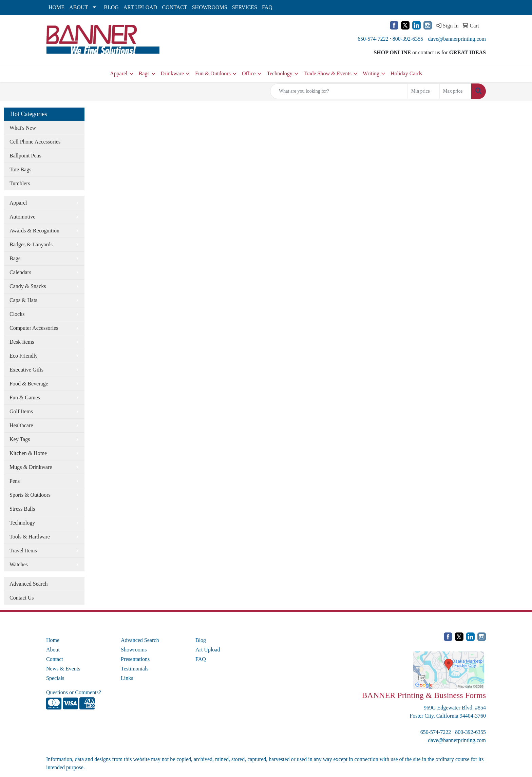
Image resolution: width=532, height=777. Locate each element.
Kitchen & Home (28, 453)
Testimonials (135, 669)
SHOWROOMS (210, 7)
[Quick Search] (339, 91)
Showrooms (134, 650)
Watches (19, 564)
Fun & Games (25, 397)
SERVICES (245, 7)
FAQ (267, 7)
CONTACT (174, 7)
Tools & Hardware (30, 537)
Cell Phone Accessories (35, 142)
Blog (201, 640)
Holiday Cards (406, 73)
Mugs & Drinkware (31, 467)
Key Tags (20, 439)
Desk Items (22, 342)
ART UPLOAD (140, 7)
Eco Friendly (24, 356)
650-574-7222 (373, 39)
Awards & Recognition (34, 231)
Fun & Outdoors (213, 73)
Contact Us (22, 598)
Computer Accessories (34, 328)
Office (249, 73)
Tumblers (20, 183)
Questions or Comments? (74, 692)
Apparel (119, 73)
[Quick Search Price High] (455, 91)
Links (127, 678)
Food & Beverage (29, 384)
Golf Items (21, 411)
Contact (55, 659)
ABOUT (79, 7)
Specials (55, 678)
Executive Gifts (26, 370)
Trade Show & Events (328, 73)
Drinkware (172, 73)
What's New (23, 128)
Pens (15, 481)
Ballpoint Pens (25, 156)
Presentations (135, 659)
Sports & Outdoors (30, 495)
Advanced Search (28, 584)
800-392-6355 (408, 39)
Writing (371, 73)
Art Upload (208, 650)
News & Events (63, 669)
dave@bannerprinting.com (457, 39)
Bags (144, 73)
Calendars (20, 272)
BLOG (111, 7)
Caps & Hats (23, 300)
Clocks (17, 314)
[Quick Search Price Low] (424, 91)
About (53, 650)
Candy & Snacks (28, 286)
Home (53, 640)
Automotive (22, 217)
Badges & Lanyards (31, 244)
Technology (279, 73)
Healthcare (21, 425)
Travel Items (23, 551)
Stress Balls (22, 509)
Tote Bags (20, 169)
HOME (56, 7)
